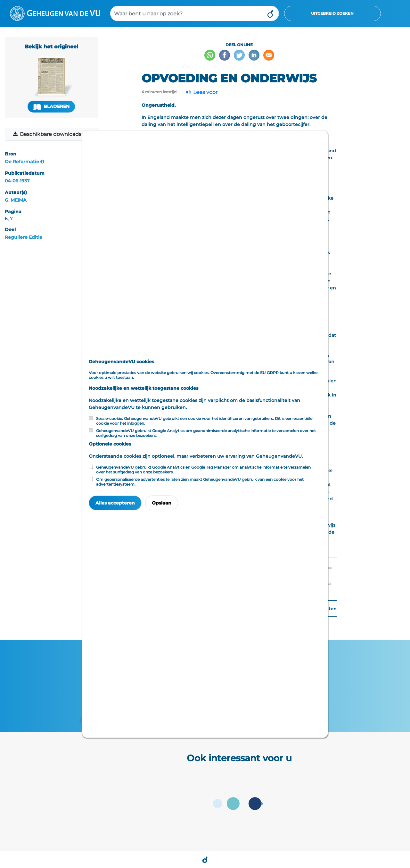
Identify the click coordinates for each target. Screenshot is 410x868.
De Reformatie (22, 162)
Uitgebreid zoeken (332, 13)
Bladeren (51, 107)
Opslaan (162, 503)
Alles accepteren (115, 503)
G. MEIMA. (16, 200)
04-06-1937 (17, 181)
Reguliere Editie (24, 237)
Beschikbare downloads (48, 134)
